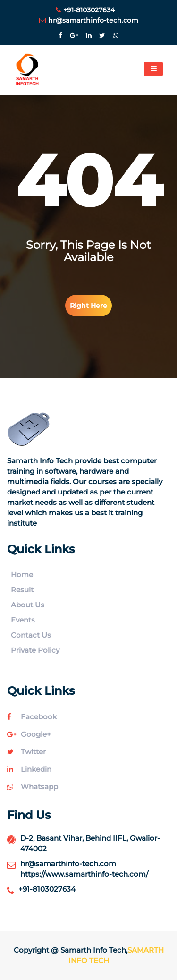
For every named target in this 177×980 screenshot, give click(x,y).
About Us (28, 605)
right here (88, 306)
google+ (29, 734)
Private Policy (35, 650)
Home (22, 575)
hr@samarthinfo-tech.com (89, 20)
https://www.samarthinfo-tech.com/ (84, 874)
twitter (26, 752)
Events (23, 620)
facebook (32, 717)
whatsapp (33, 787)
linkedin (29, 769)
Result (22, 590)
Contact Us (31, 635)
